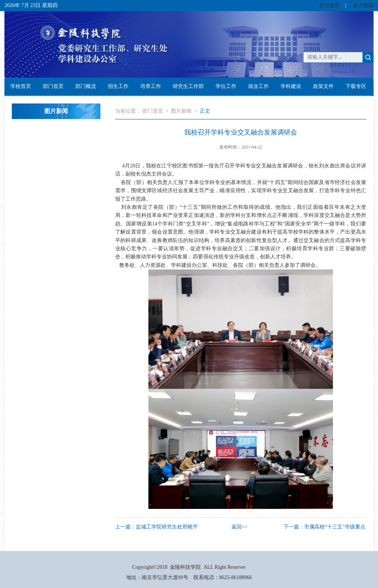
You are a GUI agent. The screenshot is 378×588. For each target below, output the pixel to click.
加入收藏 (363, 5)
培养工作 (151, 86)
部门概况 (86, 86)
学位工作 (226, 86)
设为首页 (329, 5)
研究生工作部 (188, 86)
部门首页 (53, 86)
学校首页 (21, 86)
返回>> (240, 527)
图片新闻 (181, 111)
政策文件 (323, 86)
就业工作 (258, 86)
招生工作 (118, 86)
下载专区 (356, 86)
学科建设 (291, 86)
